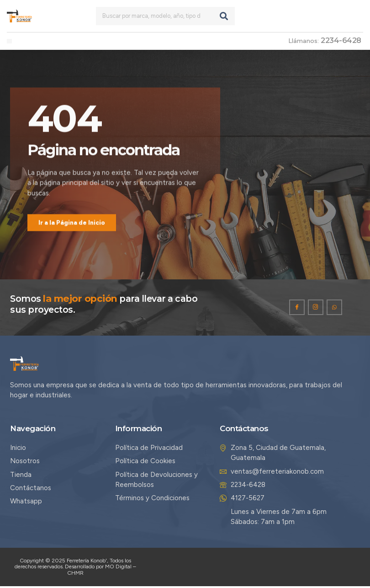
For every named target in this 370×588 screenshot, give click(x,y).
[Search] (224, 16)
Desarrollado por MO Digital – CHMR (100, 571)
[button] (9, 41)
